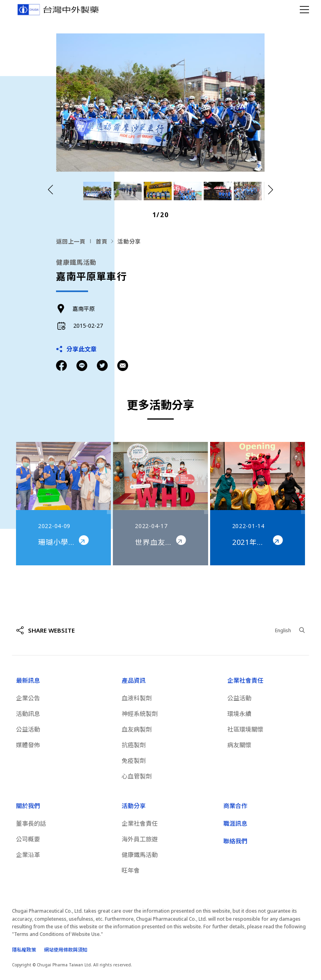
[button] (271, 190)
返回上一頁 (71, 241)
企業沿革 (28, 855)
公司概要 (28, 839)
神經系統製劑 (140, 714)
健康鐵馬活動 (140, 855)
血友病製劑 (137, 729)
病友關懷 (239, 745)
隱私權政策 (24, 950)
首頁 (101, 241)
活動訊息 (28, 714)
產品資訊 (134, 680)
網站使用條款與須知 (66, 950)
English (283, 630)
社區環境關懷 (245, 729)
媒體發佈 (28, 745)
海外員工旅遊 (140, 839)
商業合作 (235, 806)
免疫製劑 (134, 760)
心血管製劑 (137, 776)
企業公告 (28, 698)
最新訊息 (28, 680)
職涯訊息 (235, 823)
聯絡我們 (235, 841)
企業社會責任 (245, 680)
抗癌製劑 (134, 745)
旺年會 (131, 870)
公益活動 (28, 729)
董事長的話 (31, 823)
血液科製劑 (137, 698)
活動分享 (129, 241)
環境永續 (239, 714)
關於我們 (28, 806)
